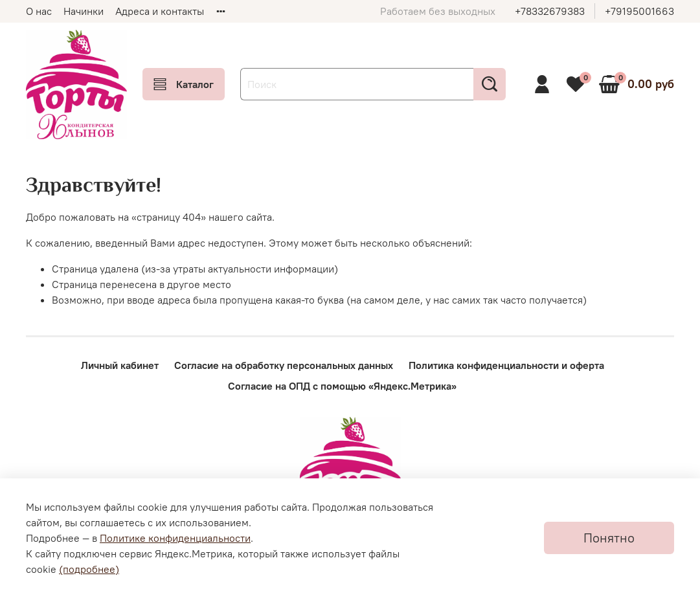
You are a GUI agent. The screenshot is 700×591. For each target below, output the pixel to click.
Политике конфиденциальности (175, 538)
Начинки (84, 11)
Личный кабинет (120, 365)
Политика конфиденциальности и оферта (506, 365)
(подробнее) (89, 569)
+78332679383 (550, 11)
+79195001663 (639, 11)
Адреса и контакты (160, 11)
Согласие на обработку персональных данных (284, 365)
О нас (39, 11)
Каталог (184, 84)
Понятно (609, 538)
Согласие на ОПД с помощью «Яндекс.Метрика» (342, 386)
